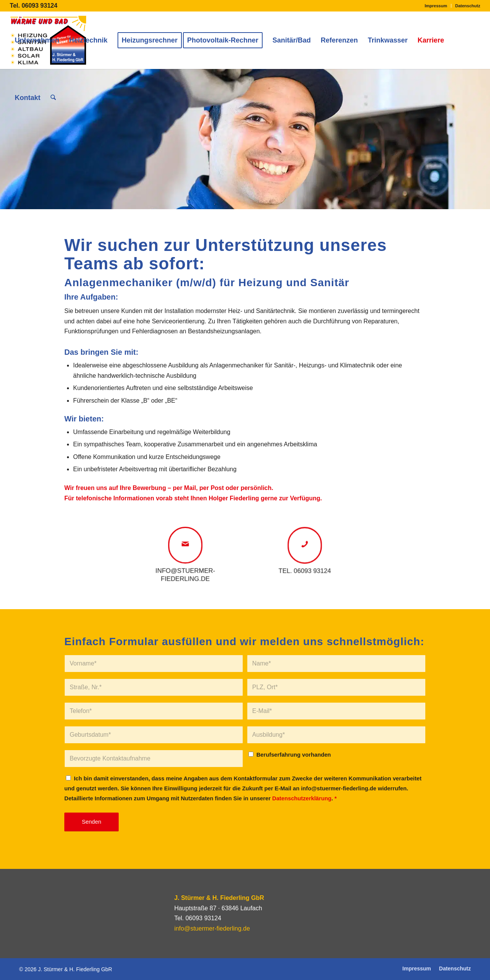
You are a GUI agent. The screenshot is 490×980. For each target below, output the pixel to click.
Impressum (436, 6)
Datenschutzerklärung (302, 798)
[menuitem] (436, 6)
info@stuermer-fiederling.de (212, 928)
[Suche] (53, 98)
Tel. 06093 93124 (34, 6)
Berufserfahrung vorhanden (294, 755)
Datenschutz (468, 6)
